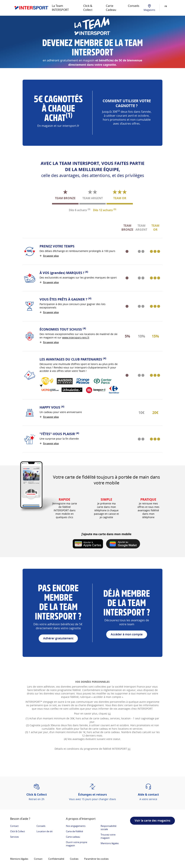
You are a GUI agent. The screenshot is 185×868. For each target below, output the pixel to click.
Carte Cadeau (111, 8)
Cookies (74, 859)
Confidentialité (56, 859)
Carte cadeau (73, 837)
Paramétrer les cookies (96, 859)
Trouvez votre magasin (108, 836)
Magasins (149, 8)
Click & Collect (88, 8)
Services (14, 837)
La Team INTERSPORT (60, 8)
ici (109, 713)
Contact (14, 826)
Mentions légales (110, 843)
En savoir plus (51, 256)
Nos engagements (76, 826)
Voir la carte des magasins (152, 821)
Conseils (134, 6)
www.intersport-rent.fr (76, 337)
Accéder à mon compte (127, 634)
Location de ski (45, 831)
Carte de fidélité (74, 831)
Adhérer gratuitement (58, 638)
